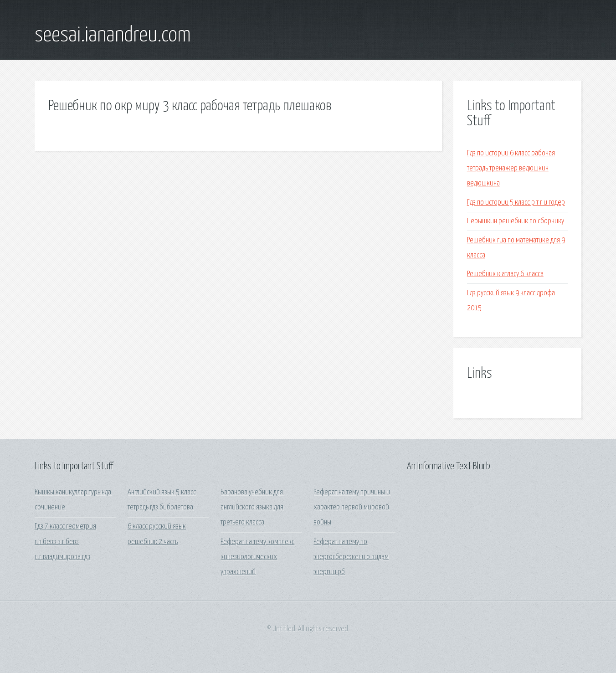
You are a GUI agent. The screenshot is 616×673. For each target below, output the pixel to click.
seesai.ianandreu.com (113, 36)
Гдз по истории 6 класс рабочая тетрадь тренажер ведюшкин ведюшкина (511, 169)
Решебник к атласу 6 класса (505, 274)
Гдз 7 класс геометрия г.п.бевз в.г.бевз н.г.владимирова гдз (65, 542)
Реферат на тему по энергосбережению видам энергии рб (351, 557)
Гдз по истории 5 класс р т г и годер (516, 203)
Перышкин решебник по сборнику (516, 221)
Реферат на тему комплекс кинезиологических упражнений (257, 557)
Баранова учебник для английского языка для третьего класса (252, 508)
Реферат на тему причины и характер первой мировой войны (352, 508)
